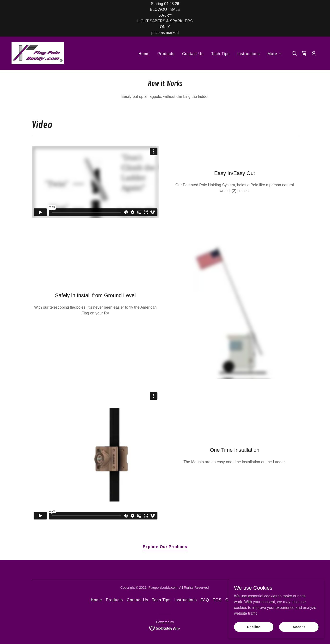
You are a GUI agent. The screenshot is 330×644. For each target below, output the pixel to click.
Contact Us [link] (193, 54)
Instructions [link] (249, 54)
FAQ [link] (205, 600)
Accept (299, 627)
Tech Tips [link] (220, 54)
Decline (254, 627)
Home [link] (144, 54)
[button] (275, 54)
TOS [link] (217, 600)
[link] (38, 53)
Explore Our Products (165, 547)
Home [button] (96, 600)
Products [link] (166, 54)
